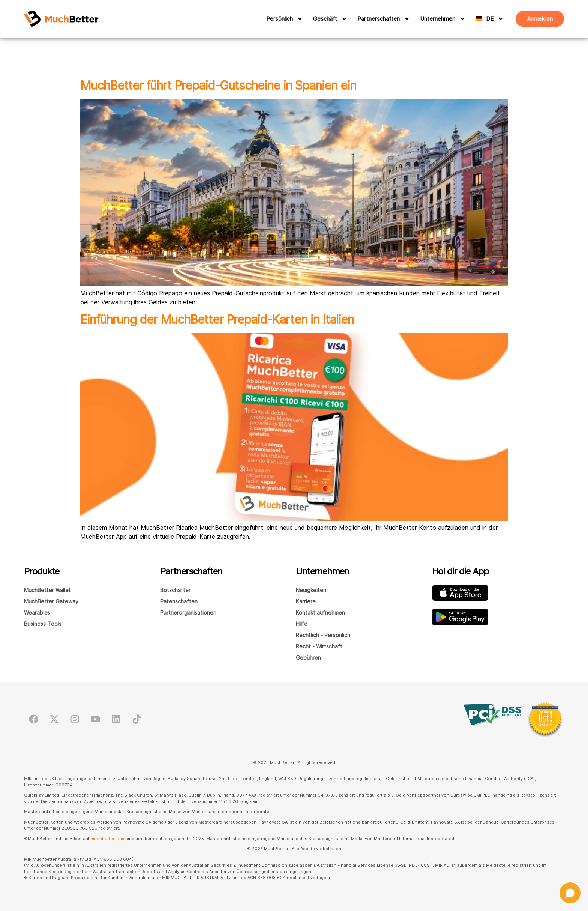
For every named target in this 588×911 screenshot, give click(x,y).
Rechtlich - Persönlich (323, 635)
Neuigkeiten (311, 590)
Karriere (306, 601)
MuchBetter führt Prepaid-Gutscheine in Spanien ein (218, 85)
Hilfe (302, 624)
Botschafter (175, 590)
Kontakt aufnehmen (320, 613)
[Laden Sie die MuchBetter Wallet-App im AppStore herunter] (460, 593)
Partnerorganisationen (188, 613)
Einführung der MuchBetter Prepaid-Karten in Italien (217, 319)
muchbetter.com (107, 839)
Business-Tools (43, 624)
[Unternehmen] (461, 19)
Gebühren (308, 658)
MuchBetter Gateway (51, 601)
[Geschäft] (343, 19)
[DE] (496, 19)
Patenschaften (179, 601)
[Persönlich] (299, 19)
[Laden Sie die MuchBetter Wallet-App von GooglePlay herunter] (460, 617)
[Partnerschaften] (406, 19)
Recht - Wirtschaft (319, 646)
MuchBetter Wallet (47, 590)
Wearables (37, 613)
